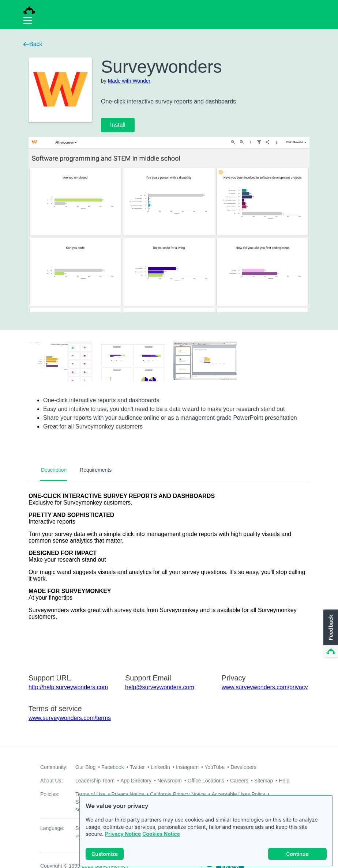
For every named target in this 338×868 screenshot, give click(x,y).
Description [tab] (54, 470)
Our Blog (85, 767)
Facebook (112, 767)
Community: (54, 767)
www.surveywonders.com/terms (70, 718)
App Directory (136, 781)
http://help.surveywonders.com (68, 687)
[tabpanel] (169, 573)
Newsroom (170, 781)
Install (118, 125)
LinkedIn (160, 767)
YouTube (215, 767)
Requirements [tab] (96, 470)
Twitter (137, 767)
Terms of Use (90, 794)
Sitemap (264, 781)
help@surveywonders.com (160, 687)
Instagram (187, 767)
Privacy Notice (123, 840)
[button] (330, 634)
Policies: (50, 794)
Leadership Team (95, 781)
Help (284, 781)
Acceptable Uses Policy (238, 794)
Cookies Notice (161, 840)
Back (33, 44)
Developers (243, 767)
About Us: (51, 781)
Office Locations (206, 781)
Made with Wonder (129, 81)
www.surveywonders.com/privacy (265, 687)
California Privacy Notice (178, 794)
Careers (239, 781)
